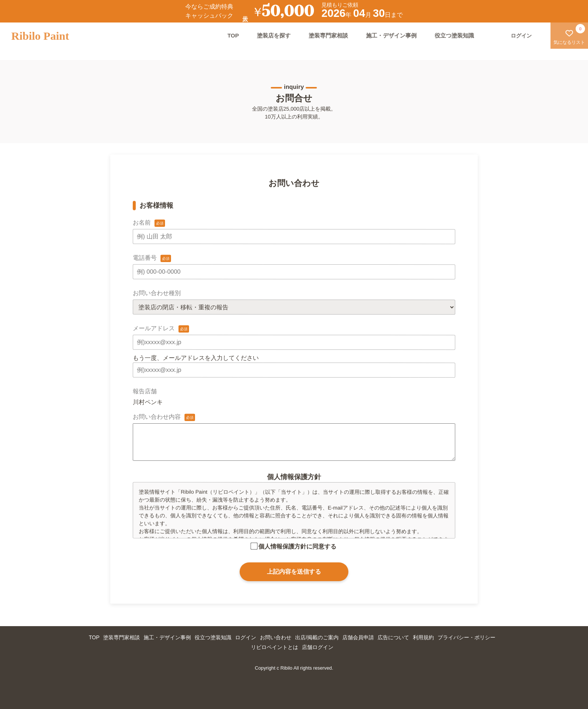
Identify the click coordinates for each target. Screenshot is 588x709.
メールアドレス (154, 328)
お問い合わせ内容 (157, 417)
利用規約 (423, 637)
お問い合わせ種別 (157, 293)
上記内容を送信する (294, 572)
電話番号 (145, 258)
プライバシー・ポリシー (466, 637)
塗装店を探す (274, 35)
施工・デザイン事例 (391, 35)
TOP (233, 35)
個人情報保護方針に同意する (297, 546)
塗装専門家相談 (328, 35)
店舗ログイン (318, 647)
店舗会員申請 (358, 637)
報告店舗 (145, 391)
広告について (393, 637)
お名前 (142, 223)
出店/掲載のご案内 (317, 637)
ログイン (246, 637)
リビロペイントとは (274, 647)
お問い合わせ (276, 637)
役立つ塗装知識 (454, 35)
